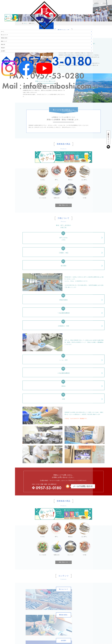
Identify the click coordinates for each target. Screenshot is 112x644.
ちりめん (53, 600)
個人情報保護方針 (82, 614)
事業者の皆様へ (4, 38)
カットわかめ (54, 611)
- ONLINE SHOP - (7, 26)
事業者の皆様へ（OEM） (29, 603)
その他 (52, 619)
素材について (4, 41)
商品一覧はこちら (63, 205)
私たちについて (4, 35)
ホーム (2, 32)
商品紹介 (3, 48)
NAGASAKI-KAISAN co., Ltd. (63, 641)
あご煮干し (53, 608)
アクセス (105, 3)
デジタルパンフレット (83, 608)
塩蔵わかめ (53, 614)
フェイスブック (82, 603)
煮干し (52, 603)
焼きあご (53, 606)
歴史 (25, 611)
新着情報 (96, 3)
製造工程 (3, 44)
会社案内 (3, 51)
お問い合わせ (81, 611)
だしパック (53, 616)
